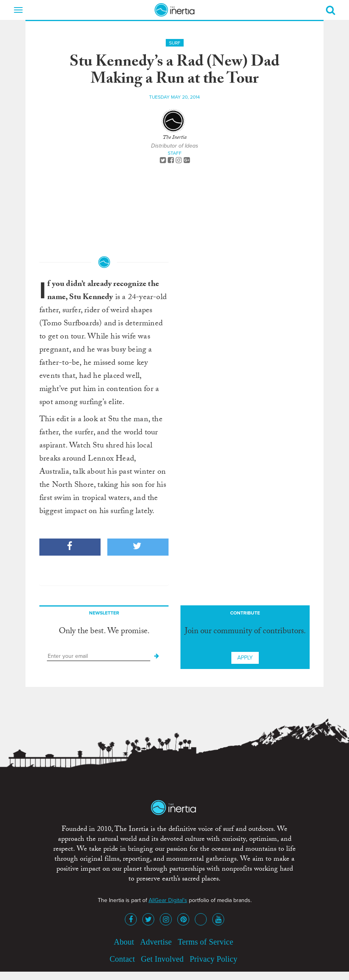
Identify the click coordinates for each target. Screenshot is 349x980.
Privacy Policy (213, 959)
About (124, 942)
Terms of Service (206, 942)
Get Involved (162, 959)
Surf (175, 43)
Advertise (156, 942)
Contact (122, 959)
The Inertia (174, 138)
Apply (245, 658)
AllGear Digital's (168, 900)
